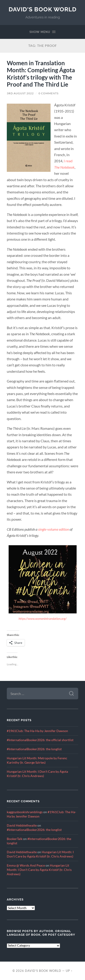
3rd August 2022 (20, 93)
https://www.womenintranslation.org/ (43, 619)
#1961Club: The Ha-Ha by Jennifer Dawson (37, 731)
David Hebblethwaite (22, 825)
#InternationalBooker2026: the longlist (34, 749)
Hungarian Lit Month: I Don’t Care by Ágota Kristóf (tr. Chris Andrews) (39, 870)
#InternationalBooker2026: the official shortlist (40, 740)
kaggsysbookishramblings (25, 812)
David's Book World (43, 9)
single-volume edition (53, 529)
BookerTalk (15, 839)
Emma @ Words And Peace (26, 865)
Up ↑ (69, 971)
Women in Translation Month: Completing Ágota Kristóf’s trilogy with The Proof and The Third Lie (41, 74)
